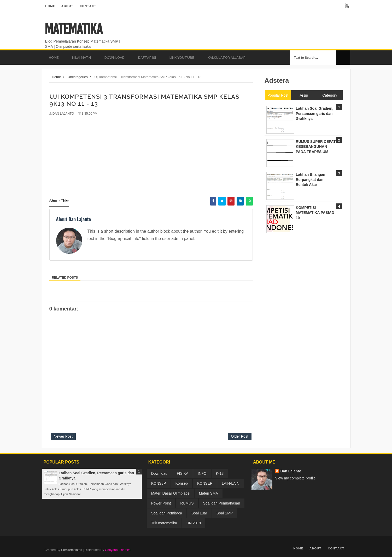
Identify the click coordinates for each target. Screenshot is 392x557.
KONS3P (159, 483)
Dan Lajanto (291, 471)
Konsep (182, 483)
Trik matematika (164, 523)
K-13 (220, 473)
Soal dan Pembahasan (222, 503)
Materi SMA (209, 493)
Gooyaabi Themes (118, 550)
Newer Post (63, 436)
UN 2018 (194, 523)
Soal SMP (225, 513)
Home (50, 6)
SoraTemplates (72, 550)
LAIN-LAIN (230, 483)
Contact (88, 6)
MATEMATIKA (74, 29)
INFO (202, 473)
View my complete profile (295, 478)
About (67, 6)
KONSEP (205, 483)
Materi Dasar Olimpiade (170, 493)
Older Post (239, 436)
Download (159, 473)
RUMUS (187, 503)
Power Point (161, 503)
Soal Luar (199, 513)
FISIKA (183, 473)
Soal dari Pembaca (167, 513)
